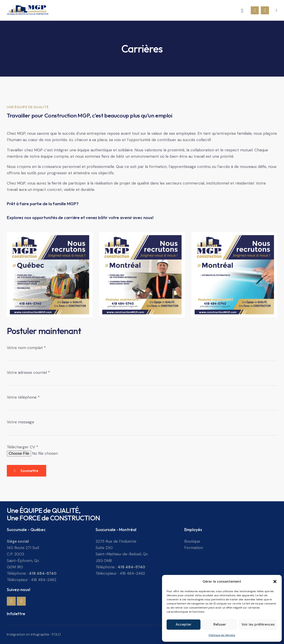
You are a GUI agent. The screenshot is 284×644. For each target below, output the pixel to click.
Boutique (192, 541)
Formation (194, 548)
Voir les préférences (258, 624)
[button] (275, 582)
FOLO (56, 634)
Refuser (220, 624)
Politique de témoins (222, 635)
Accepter (184, 624)
